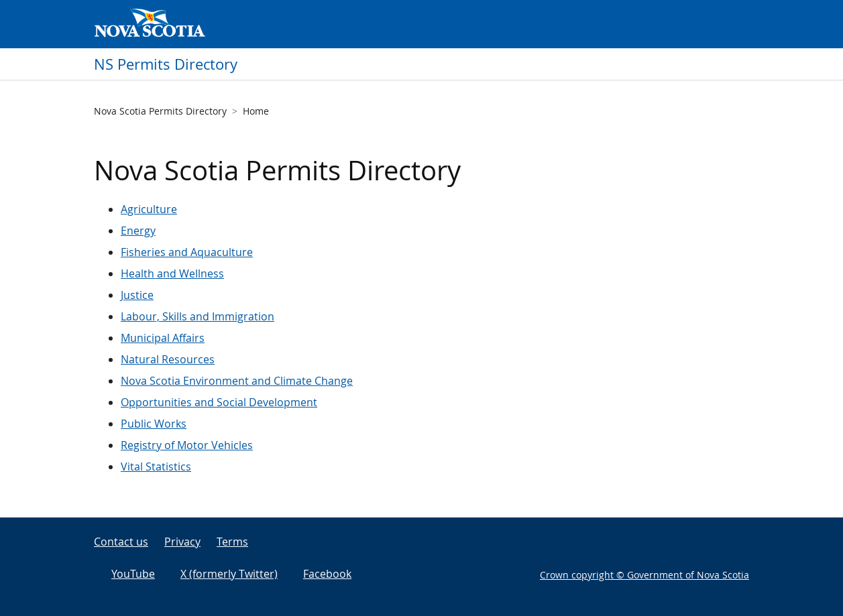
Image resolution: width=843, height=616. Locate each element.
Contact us (121, 542)
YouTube (133, 574)
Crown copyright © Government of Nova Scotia (644, 575)
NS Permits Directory (166, 64)
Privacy (182, 542)
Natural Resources (168, 359)
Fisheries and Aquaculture (187, 252)
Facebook (327, 574)
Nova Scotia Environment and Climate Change (237, 381)
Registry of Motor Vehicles (187, 445)
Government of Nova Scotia (150, 24)
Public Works (154, 424)
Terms (232, 542)
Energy (138, 231)
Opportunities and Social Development (219, 402)
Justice (137, 295)
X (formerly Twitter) (229, 574)
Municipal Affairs (163, 338)
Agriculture (149, 209)
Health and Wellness (172, 273)
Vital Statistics (156, 467)
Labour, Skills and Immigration (198, 316)
